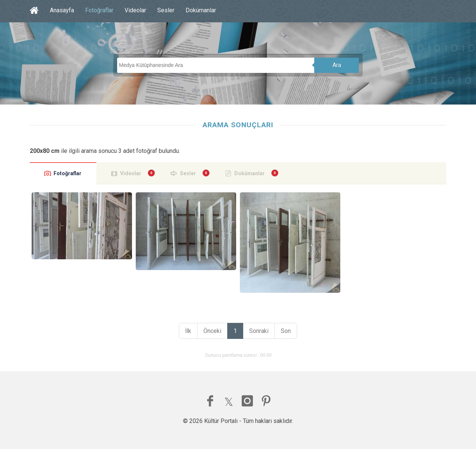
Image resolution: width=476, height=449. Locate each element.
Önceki (212, 331)
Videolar (135, 10)
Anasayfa (62, 10)
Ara (337, 65)
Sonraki (259, 331)
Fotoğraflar (99, 10)
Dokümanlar (201, 10)
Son (286, 331)
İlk (188, 331)
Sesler (166, 10)
